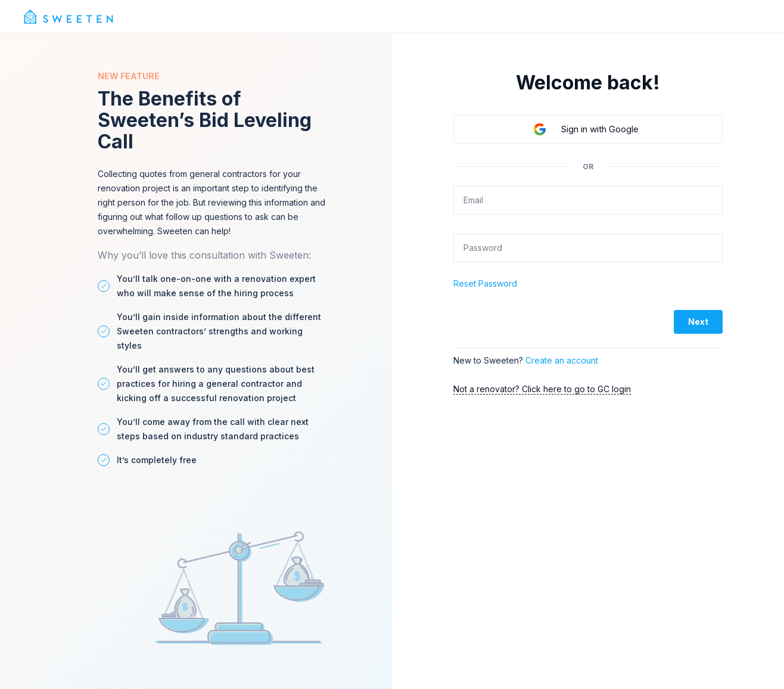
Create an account (562, 360)
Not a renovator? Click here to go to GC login (542, 389)
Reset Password (485, 283)
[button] (588, 129)
